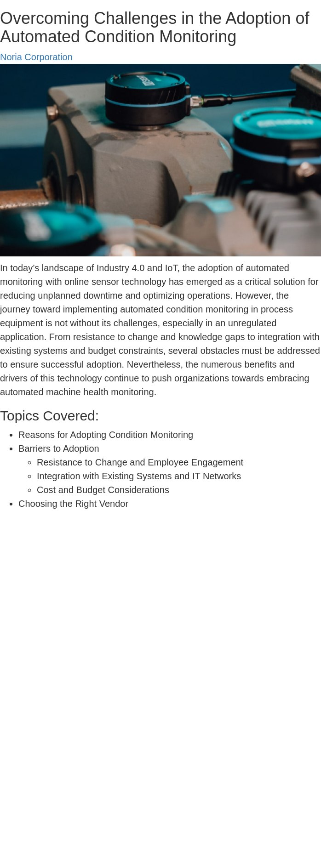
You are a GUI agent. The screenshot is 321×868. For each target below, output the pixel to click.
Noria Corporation (36, 57)
